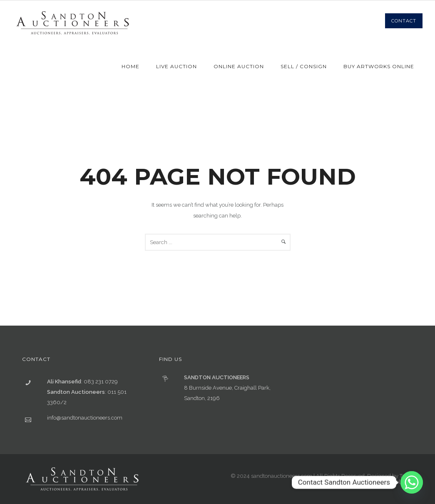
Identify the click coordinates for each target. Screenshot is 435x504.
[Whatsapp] (412, 482)
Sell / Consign (304, 66)
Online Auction (239, 66)
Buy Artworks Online (379, 66)
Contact (404, 21)
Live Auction (176, 66)
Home (130, 66)
